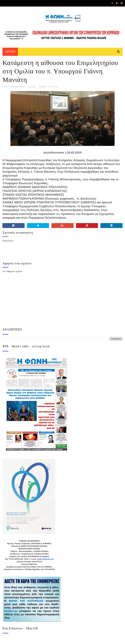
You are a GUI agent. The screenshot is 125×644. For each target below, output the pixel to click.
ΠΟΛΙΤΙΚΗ (54, 87)
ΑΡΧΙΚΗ (10, 52)
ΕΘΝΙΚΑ (43, 87)
